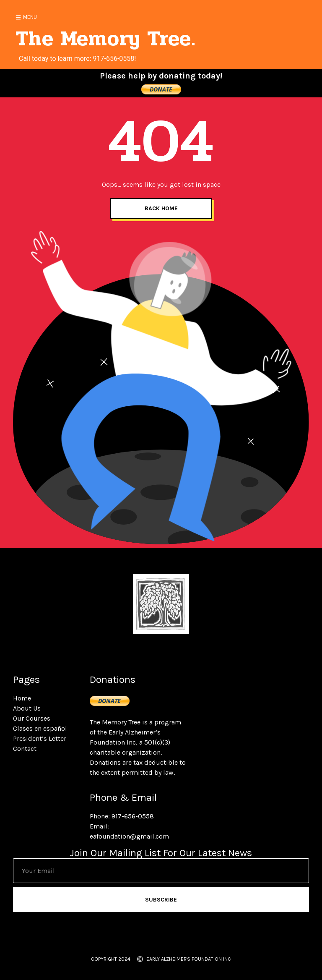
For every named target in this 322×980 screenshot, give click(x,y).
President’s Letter (40, 738)
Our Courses (32, 718)
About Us (27, 708)
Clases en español (40, 728)
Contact (25, 749)
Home (22, 698)
